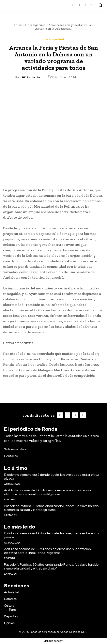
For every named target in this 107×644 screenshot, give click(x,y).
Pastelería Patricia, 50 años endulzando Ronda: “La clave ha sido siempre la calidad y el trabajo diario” (51, 508)
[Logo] (38, 415)
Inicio (18, 25)
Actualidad (12, 484)
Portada (10, 499)
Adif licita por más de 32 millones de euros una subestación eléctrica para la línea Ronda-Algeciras (47, 492)
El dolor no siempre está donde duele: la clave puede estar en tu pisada (51, 477)
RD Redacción (32, 77)
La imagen (10, 515)
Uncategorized (35, 25)
